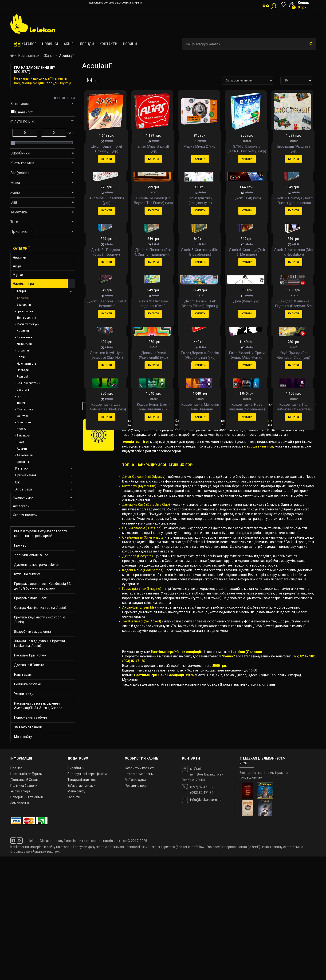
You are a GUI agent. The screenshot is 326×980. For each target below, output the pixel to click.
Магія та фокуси (28, 324)
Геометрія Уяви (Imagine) (142, 765)
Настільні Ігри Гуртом (30, 655)
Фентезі (22, 416)
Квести (22, 429)
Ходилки (23, 331)
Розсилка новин (137, 909)
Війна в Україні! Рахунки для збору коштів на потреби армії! (41, 533)
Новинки (20, 258)
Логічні (22, 357)
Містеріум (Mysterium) (139, 662)
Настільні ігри (29, 56)
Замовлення (20, 927)
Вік (18, 482)
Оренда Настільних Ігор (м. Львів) (40, 608)
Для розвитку (26, 318)
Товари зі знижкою (82, 903)
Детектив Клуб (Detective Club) (146, 681)
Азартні (22, 449)
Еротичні (23, 462)
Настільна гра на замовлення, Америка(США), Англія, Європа (38, 706)
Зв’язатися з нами (28, 727)
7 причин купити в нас (31, 555)
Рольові (22, 376)
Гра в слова (25, 311)
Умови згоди (24, 694)
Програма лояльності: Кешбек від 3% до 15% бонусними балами (43, 586)
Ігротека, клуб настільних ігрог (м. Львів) (40, 620)
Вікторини (24, 305)
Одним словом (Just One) (142, 704)
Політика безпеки (28, 684)
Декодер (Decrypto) (137, 732)
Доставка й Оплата (29, 665)
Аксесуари (21, 506)
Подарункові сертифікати (87, 897)
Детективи (24, 344)
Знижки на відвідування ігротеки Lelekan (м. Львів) (39, 643)
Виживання (24, 337)
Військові (23, 435)
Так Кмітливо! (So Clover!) (142, 798)
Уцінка (18, 275)
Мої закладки (135, 903)
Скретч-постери (25, 515)
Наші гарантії (24, 675)
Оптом (190, 851)
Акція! (18, 266)
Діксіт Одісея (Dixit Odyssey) (144, 653)
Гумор (21, 396)
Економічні (24, 422)
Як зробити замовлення (32, 632)
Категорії (22, 468)
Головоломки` (24, 498)
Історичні (23, 350)
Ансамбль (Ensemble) (139, 784)
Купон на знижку (27, 574)
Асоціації (23, 298)
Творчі (21, 403)
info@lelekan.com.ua (206, 923)
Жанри (49, 56)
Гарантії (74, 921)
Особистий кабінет (139, 891)
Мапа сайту (23, 737)
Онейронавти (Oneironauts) (143, 714)
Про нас (20, 545)
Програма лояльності (31, 598)
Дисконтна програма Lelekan (37, 565)
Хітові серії (24, 489)
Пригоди (23, 370)
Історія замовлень (139, 897)
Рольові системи (28, 383)
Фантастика (25, 409)
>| (127, 582)
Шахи (20, 442)
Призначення (26, 475)
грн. (70, 133)
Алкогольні (25, 455)
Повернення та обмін (30, 718)
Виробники (76, 891)
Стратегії (23, 390)
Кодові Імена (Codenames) (143, 746)
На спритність (26, 364)
